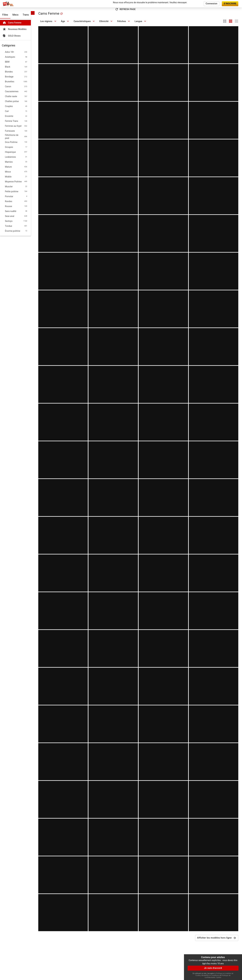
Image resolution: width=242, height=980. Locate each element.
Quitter (219, 977)
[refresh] (61, 14)
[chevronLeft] (33, 13)
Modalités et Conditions (210, 975)
